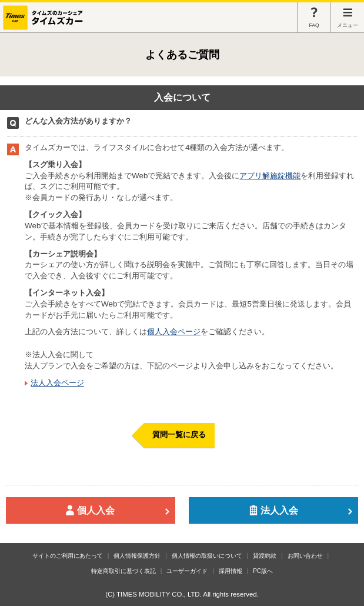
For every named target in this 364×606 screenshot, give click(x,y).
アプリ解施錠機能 (270, 176)
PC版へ (263, 571)
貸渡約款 (265, 556)
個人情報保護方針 (137, 556)
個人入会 (117, 510)
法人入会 (301, 510)
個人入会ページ (174, 332)
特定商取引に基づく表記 (123, 571)
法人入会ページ (57, 383)
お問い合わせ (305, 556)
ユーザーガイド (187, 571)
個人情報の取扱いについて (207, 556)
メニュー (348, 17)
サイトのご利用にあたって (68, 556)
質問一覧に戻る (179, 434)
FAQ (314, 17)
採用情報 (231, 571)
